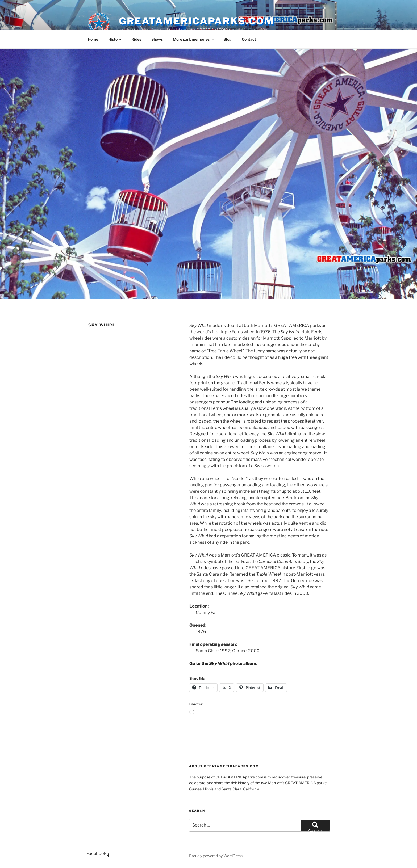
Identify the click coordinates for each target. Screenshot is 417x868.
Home (93, 39)
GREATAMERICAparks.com (197, 21)
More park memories (194, 39)
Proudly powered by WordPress (216, 856)
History (115, 39)
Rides (136, 39)
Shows (157, 39)
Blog (228, 39)
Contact (249, 39)
